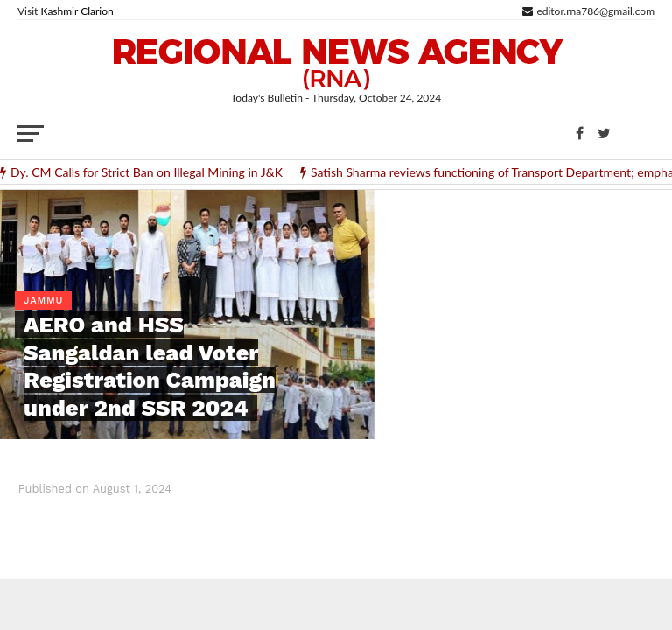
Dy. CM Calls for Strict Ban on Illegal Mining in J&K (147, 172)
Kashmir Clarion (77, 11)
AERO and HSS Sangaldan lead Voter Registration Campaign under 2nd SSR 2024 (150, 366)
